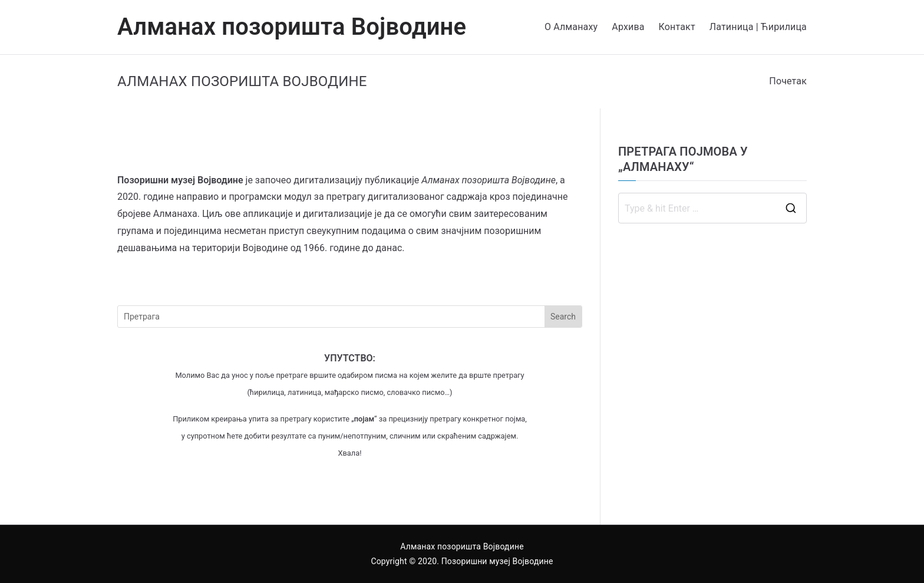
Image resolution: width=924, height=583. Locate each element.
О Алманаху (571, 27)
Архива (628, 27)
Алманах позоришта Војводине (292, 27)
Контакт (677, 27)
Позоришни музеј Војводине (497, 561)
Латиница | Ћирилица (758, 27)
